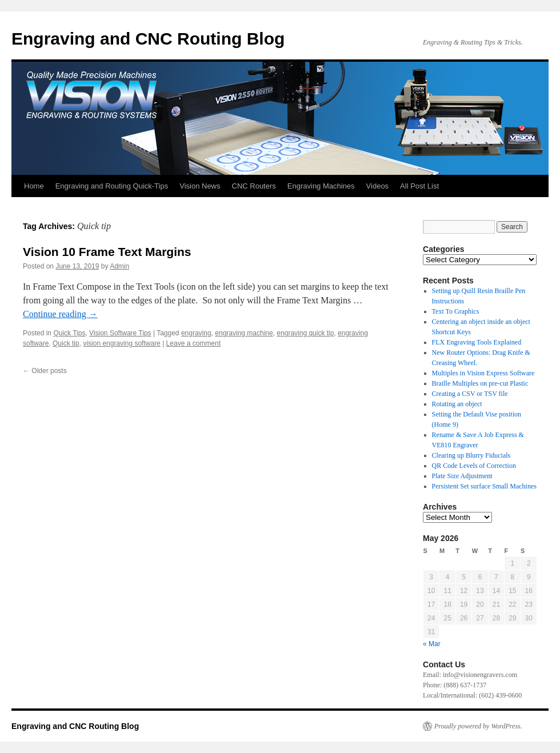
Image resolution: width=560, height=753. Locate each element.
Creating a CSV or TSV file (470, 394)
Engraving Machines (321, 186)
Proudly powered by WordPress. (478, 726)
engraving (196, 333)
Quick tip (66, 343)
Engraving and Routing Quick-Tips (112, 186)
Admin (119, 266)
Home (34, 186)
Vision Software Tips (120, 333)
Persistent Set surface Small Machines (484, 486)
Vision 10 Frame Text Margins (107, 252)
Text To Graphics (456, 311)
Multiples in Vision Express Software (483, 373)
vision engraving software (121, 343)
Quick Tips (69, 333)
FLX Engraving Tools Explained (477, 342)
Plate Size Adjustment (462, 476)
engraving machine (244, 333)
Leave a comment (193, 343)
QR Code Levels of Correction (476, 466)
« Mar (432, 644)
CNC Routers (254, 186)
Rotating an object (457, 404)
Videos (378, 186)
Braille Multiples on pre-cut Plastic (480, 383)
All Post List (419, 186)
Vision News (200, 186)
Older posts (45, 371)
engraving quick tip (305, 333)
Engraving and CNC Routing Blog (148, 39)
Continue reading (60, 314)
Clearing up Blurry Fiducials (471, 455)
